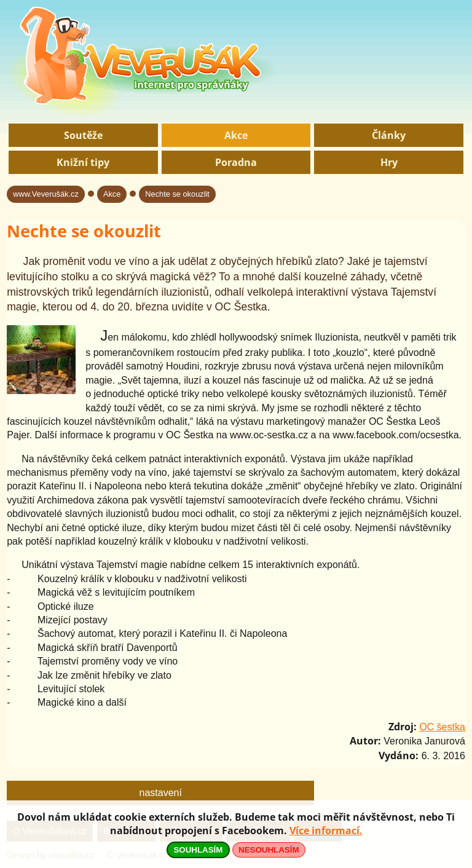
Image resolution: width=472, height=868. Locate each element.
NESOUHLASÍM (269, 850)
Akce (236, 135)
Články (389, 135)
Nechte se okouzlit (177, 194)
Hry (389, 162)
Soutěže (83, 135)
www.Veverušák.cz (46, 194)
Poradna (236, 162)
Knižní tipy (83, 162)
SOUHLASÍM (198, 850)
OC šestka (442, 727)
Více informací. (326, 831)
